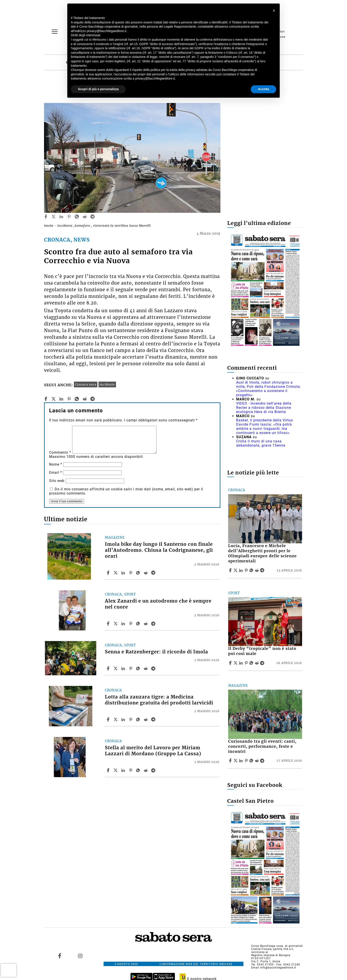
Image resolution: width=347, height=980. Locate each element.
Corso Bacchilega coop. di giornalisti (277, 946)
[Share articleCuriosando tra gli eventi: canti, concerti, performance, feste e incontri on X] (236, 761)
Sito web (57, 481)
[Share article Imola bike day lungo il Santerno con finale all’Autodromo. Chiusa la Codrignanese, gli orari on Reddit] (146, 573)
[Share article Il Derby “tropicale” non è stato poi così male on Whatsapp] (252, 663)
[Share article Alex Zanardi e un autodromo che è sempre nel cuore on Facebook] (109, 624)
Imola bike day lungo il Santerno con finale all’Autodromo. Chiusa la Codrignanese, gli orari (159, 550)
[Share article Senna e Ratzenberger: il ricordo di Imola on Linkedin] (124, 668)
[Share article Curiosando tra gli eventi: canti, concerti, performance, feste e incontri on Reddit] (257, 761)
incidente (107, 384)
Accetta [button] (263, 89)
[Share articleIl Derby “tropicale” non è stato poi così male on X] (236, 663)
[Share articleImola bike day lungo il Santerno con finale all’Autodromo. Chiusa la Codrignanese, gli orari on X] (116, 573)
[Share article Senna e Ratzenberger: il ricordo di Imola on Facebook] (109, 668)
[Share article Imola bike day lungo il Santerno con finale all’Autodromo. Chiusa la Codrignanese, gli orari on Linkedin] (124, 573)
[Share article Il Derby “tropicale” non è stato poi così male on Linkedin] (241, 663)
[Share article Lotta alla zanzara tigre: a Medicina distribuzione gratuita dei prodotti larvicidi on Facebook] (109, 719)
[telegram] (93, 217)
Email (56, 473)
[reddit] (85, 217)
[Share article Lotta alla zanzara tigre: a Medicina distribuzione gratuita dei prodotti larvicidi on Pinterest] (131, 719)
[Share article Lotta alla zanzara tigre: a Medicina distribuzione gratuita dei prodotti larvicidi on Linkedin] (124, 719)
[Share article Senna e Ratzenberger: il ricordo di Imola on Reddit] (146, 668)
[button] (274, 11)
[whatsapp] (77, 217)
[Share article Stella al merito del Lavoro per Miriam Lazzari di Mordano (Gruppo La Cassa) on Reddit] (146, 770)
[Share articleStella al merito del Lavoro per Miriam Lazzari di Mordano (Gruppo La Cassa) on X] (116, 770)
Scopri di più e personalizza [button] (98, 89)
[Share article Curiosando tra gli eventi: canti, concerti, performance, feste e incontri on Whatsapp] (252, 761)
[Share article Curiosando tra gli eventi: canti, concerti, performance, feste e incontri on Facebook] (231, 761)
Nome (56, 464)
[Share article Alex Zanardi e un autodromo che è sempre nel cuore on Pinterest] (131, 624)
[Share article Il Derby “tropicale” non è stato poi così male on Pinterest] (247, 663)
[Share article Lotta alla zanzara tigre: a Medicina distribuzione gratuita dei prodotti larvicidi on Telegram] (154, 719)
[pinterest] (69, 217)
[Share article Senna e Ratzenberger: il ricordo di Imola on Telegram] (154, 668)
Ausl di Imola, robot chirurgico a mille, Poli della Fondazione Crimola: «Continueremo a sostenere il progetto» (269, 389)
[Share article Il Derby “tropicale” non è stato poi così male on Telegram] (263, 663)
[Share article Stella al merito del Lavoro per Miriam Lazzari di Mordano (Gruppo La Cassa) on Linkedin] (124, 770)
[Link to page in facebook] (60, 956)
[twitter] (54, 217)
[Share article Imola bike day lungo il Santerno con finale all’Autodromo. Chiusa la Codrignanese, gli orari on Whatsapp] (139, 573)
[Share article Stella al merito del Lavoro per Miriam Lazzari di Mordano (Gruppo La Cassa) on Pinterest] (131, 770)
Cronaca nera (86, 384)
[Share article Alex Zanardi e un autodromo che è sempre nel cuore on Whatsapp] (139, 624)
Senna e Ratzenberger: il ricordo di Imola (156, 652)
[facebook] (46, 217)
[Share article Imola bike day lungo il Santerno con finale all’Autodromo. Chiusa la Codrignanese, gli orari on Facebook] (109, 573)
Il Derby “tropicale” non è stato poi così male (262, 651)
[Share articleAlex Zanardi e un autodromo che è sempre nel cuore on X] (116, 624)
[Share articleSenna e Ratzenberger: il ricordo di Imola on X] (116, 668)
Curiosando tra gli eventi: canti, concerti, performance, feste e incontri (262, 746)
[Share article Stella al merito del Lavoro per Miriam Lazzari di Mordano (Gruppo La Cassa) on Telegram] (154, 770)
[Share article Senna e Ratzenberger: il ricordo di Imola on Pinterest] (131, 668)
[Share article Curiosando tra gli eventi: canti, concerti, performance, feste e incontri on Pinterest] (247, 761)
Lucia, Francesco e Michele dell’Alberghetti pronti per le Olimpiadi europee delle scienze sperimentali (262, 553)
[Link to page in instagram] (80, 956)
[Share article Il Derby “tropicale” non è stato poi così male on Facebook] (231, 663)
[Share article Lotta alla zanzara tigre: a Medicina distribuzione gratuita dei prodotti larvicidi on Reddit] (146, 719)
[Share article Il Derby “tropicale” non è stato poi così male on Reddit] (257, 663)
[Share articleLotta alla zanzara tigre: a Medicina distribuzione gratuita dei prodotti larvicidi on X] (116, 719)
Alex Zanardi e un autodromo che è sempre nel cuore (158, 604)
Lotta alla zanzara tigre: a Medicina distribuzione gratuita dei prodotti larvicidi (159, 700)
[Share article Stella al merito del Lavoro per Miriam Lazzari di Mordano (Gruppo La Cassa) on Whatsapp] (139, 770)
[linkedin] (61, 217)
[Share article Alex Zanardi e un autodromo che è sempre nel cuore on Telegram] (154, 624)
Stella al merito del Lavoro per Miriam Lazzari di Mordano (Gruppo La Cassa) (153, 751)
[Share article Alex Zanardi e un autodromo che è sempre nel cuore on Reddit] (146, 624)
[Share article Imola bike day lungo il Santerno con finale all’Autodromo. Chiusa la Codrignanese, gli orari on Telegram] (154, 573)
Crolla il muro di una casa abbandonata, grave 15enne (261, 443)
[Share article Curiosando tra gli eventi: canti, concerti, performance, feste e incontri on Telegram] (263, 761)
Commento (60, 452)
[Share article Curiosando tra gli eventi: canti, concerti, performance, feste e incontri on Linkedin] (241, 761)
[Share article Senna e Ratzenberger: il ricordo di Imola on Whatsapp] (139, 668)
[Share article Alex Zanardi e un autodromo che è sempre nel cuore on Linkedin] (124, 624)
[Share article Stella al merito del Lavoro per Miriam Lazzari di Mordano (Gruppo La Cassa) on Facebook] (109, 770)
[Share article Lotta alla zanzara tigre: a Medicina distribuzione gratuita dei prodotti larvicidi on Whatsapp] (139, 719)
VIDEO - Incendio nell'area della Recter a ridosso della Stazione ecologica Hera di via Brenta (264, 408)
